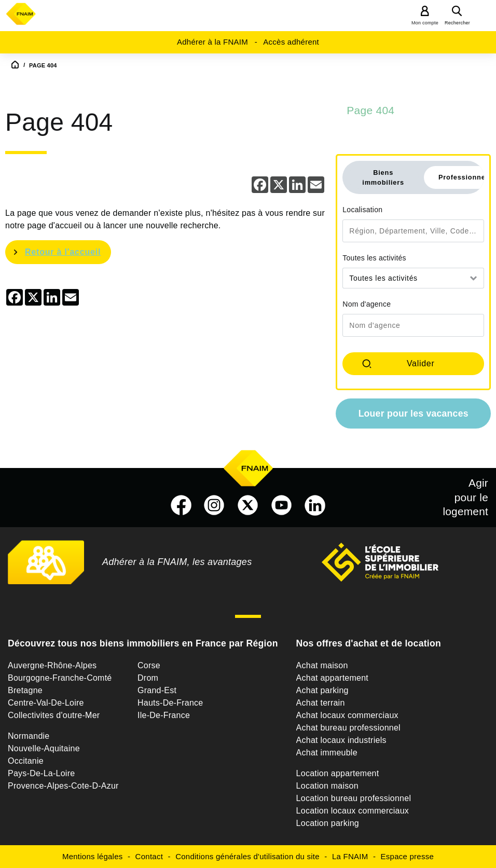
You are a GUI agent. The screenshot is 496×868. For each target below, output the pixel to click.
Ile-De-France (164, 715)
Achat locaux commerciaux (347, 715)
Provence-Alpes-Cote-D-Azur (63, 786)
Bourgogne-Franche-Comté (60, 678)
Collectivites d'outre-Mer (54, 715)
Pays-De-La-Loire (41, 773)
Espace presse (407, 856)
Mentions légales (93, 856)
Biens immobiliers (383, 177)
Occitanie (26, 761)
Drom (148, 678)
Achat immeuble (327, 753)
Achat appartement (332, 678)
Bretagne (25, 690)
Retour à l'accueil (63, 252)
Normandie (29, 736)
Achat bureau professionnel (348, 728)
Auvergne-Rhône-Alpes (52, 665)
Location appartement (338, 773)
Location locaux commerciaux (353, 811)
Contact (149, 856)
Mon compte (425, 23)
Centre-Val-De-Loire (46, 703)
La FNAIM (350, 856)
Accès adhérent (291, 42)
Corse (149, 665)
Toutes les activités (374, 258)
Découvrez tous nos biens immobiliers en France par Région (143, 643)
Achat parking (322, 690)
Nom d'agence (367, 304)
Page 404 (370, 110)
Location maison (327, 786)
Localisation (362, 210)
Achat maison (322, 665)
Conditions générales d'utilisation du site (247, 856)
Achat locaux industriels (341, 740)
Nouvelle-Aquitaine (44, 748)
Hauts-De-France (170, 703)
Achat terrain (321, 703)
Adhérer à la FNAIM (212, 42)
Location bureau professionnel (354, 798)
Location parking (328, 823)
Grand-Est (157, 690)
